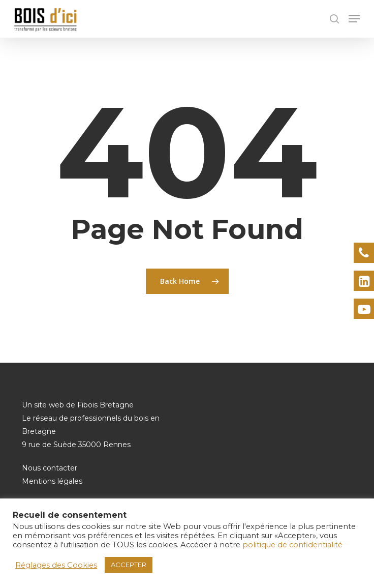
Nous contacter (50, 468)
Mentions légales (52, 481)
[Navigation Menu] (354, 19)
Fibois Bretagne (105, 405)
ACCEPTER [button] (129, 565)
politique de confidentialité (292, 545)
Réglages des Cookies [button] (56, 565)
